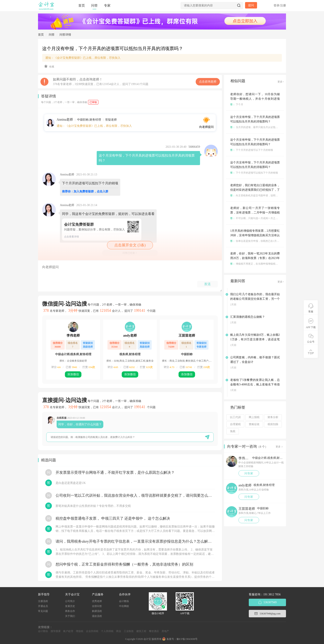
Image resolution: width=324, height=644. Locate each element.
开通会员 (43, 606)
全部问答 (97, 606)
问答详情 (65, 35)
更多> (281, 82)
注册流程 (43, 601)
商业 (119, 631)
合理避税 (235, 424)
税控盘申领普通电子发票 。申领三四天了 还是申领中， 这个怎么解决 (113, 518)
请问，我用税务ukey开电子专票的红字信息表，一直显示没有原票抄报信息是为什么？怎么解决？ (135, 541)
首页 (82, 5)
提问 (251, 5)
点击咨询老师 (208, 82)
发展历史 (70, 606)
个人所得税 (107, 631)
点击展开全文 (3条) (130, 245)
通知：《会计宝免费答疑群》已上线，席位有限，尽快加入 (83, 58)
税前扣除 (273, 424)
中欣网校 (124, 606)
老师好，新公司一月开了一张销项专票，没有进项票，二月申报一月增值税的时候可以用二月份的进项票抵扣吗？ (255, 213)
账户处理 (68, 631)
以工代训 (235, 417)
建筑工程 (141, 631)
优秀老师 (97, 601)
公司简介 (70, 601)
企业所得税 (92, 631)
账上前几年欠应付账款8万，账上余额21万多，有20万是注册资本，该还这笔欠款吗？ (255, 339)
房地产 (165, 631)
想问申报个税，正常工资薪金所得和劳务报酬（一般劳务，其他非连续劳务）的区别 (124, 564)
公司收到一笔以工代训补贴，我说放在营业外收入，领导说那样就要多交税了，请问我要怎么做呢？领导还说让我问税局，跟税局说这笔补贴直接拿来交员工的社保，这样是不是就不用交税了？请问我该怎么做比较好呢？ (135, 495)
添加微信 (73, 374)
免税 (233, 431)
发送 (207, 284)
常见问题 (43, 611)
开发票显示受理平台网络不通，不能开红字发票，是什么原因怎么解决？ (115, 473)
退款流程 (97, 616)
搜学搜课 (56, 631)
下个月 (237, 104)
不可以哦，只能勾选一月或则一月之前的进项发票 (260, 218)
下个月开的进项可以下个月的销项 (252, 150)
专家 (107, 5)
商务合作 (70, 611)
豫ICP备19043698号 (187, 639)
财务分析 (273, 417)
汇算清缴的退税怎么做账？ (248, 317)
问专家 (249, 473)
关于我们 (70, 616)
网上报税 (254, 417)
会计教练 (124, 601)
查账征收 (254, 424)
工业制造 (129, 631)
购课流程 (97, 611)
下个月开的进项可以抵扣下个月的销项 (254, 173)
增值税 (80, 631)
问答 (94, 5)
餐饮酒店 (154, 631)
